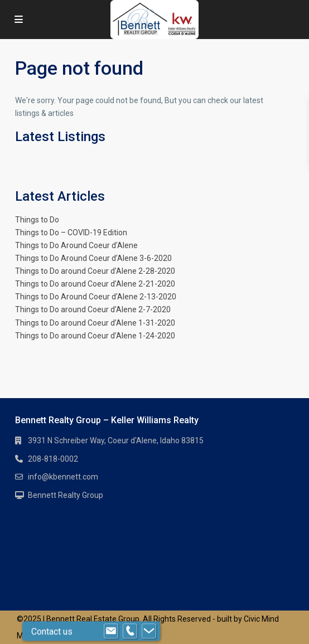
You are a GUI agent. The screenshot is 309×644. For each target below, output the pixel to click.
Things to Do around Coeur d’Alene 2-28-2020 (95, 271)
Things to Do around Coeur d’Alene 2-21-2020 (95, 284)
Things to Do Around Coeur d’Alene (76, 245)
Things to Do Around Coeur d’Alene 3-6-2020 (93, 258)
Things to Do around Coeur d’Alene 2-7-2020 (93, 309)
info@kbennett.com (63, 477)
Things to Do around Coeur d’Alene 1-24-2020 (95, 336)
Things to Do (37, 220)
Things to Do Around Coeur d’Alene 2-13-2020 (96, 297)
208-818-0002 (53, 459)
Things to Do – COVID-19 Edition (71, 233)
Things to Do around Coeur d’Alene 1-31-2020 (95, 323)
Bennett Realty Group (66, 495)
